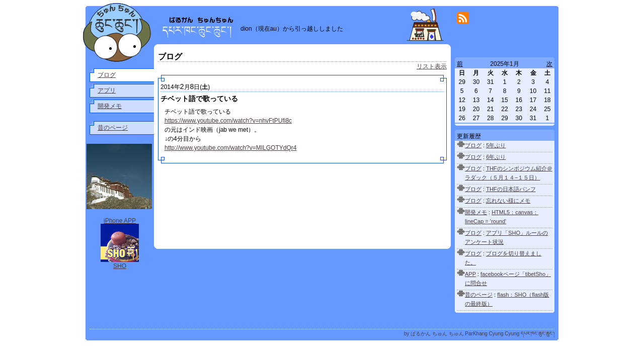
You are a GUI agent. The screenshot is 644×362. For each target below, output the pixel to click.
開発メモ (110, 106)
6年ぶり (496, 157)
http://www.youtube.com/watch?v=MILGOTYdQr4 (230, 148)
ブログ (107, 75)
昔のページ (113, 128)
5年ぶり (496, 145)
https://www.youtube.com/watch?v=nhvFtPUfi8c (228, 121)
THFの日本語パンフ (511, 189)
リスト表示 (432, 66)
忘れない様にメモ (508, 201)
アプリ (107, 90)
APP (470, 274)
